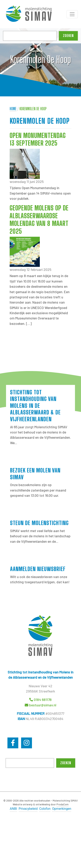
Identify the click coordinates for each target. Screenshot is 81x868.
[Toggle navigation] (72, 14)
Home (13, 109)
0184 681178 (43, 700)
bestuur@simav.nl (43, 705)
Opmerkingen (62, 809)
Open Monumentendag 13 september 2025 (38, 139)
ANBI (13, 809)
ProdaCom (63, 804)
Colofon (45, 809)
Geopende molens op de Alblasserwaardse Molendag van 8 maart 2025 (39, 220)
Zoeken (68, 36)
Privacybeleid (28, 809)
